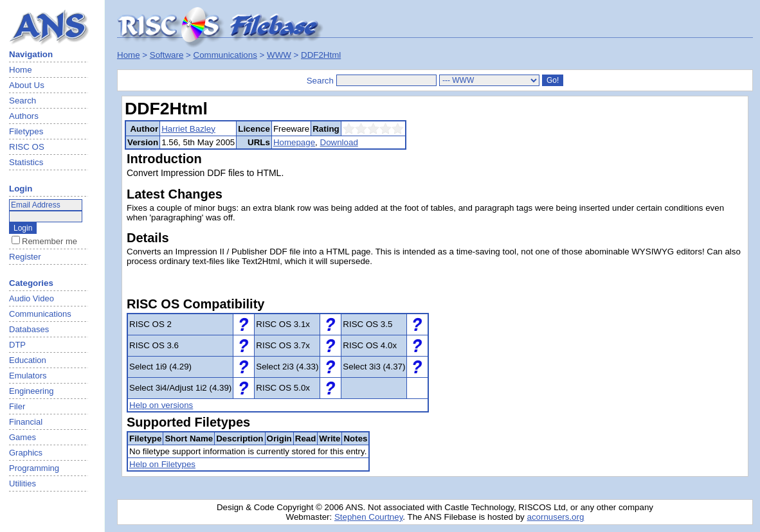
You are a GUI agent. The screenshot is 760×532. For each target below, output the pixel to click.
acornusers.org (555, 517)
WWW (279, 55)
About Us (27, 85)
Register (25, 257)
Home (21, 70)
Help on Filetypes (162, 464)
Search (23, 101)
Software (167, 55)
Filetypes (26, 131)
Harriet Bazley (188, 129)
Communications (225, 55)
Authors (24, 116)
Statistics (26, 162)
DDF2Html (321, 55)
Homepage (294, 142)
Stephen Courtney (368, 517)
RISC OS (27, 147)
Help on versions (161, 405)
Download (339, 142)
